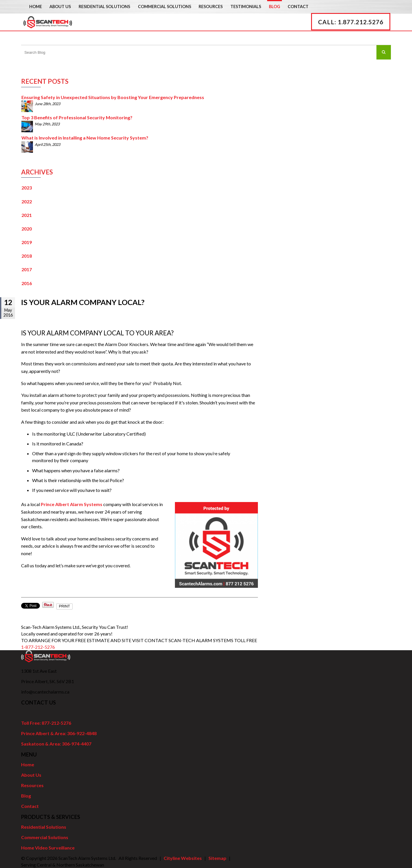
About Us (60, 6)
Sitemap (217, 858)
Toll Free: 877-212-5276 (46, 723)
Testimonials (246, 6)
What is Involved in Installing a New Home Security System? (85, 138)
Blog (275, 6)
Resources (211, 6)
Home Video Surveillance (48, 848)
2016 (27, 283)
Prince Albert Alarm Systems (72, 504)
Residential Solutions (104, 6)
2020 (27, 229)
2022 (27, 201)
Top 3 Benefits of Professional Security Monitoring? (77, 117)
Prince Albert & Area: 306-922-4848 (59, 733)
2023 (27, 188)
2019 (27, 242)
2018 (27, 256)
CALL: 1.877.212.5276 (352, 30)
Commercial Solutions (165, 6)
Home (36, 6)
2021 (27, 215)
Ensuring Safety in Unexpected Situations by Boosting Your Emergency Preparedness (113, 97)
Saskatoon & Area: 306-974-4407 (56, 744)
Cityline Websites (183, 858)
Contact (298, 6)
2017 (27, 269)
